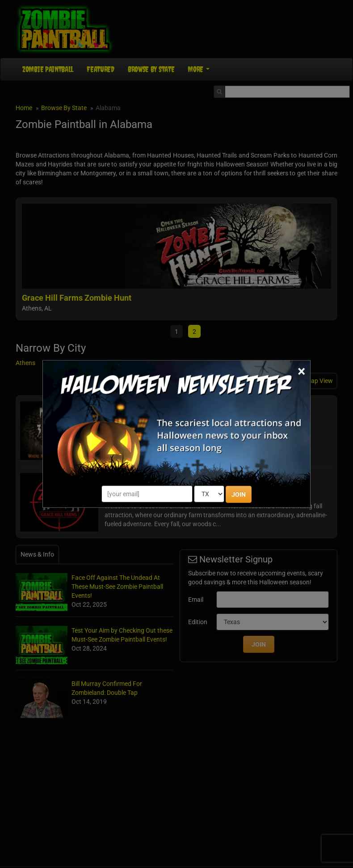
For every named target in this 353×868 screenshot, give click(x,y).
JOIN (239, 494)
